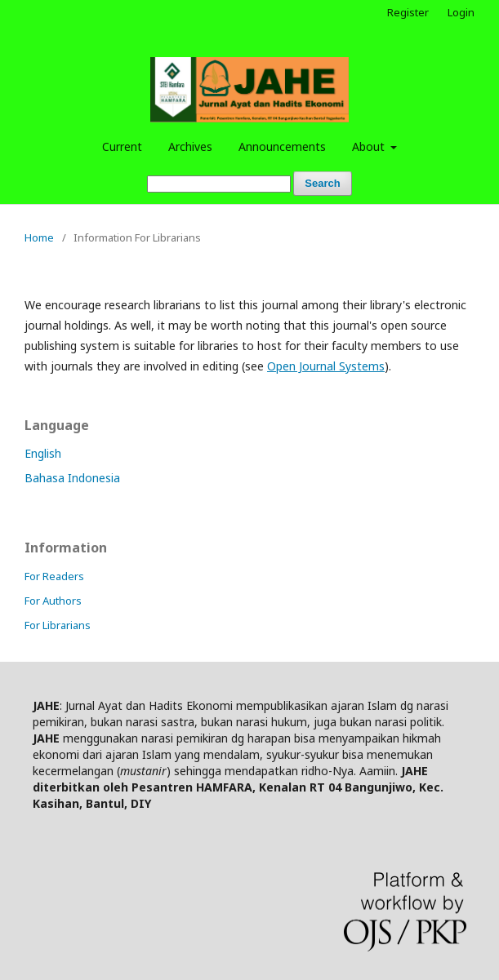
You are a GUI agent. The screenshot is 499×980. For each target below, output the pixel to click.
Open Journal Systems (326, 366)
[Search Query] (219, 184)
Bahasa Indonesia (72, 478)
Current (122, 146)
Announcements (282, 146)
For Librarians (58, 625)
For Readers (54, 576)
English (43, 453)
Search (322, 183)
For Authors (53, 601)
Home (39, 237)
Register (408, 12)
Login (461, 12)
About (370, 146)
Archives (190, 146)
